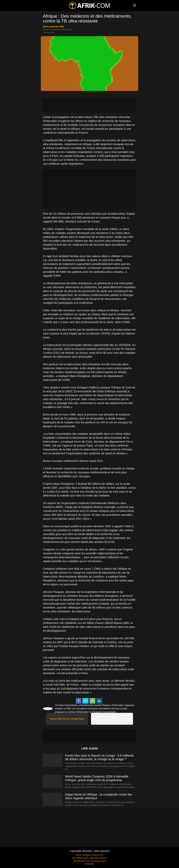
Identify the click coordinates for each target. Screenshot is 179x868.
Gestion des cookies (98, 861)
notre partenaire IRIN (53, 26)
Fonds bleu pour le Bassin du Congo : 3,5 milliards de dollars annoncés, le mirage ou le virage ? (99, 757)
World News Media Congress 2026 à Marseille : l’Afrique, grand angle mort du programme (97, 778)
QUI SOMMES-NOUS (80, 858)
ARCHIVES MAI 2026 (81, 861)
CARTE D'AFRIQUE (83, 855)
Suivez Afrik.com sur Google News (67, 719)
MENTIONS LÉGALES (98, 858)
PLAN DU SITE (98, 855)
